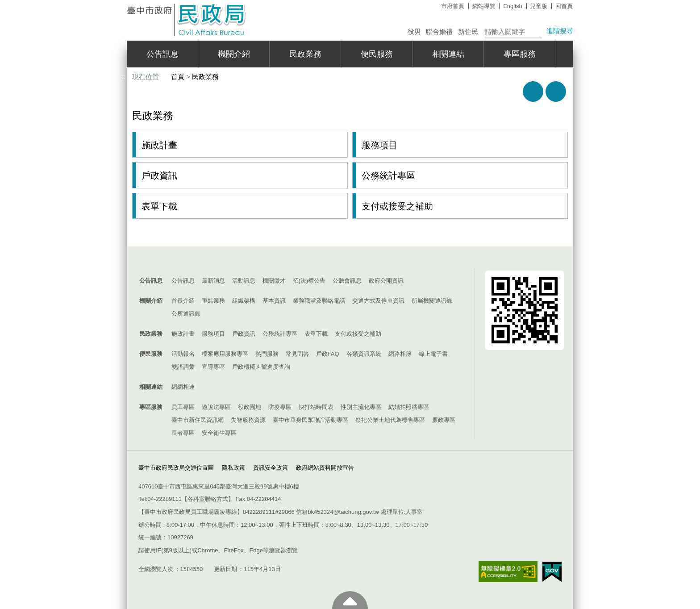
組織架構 (244, 301)
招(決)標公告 (309, 281)
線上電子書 (433, 354)
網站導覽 (484, 6)
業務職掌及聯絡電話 (319, 301)
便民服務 (377, 54)
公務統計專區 (388, 175)
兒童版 (539, 6)
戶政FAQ (328, 354)
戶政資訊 (159, 175)
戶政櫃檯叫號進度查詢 (261, 367)
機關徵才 (274, 281)
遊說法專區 (216, 407)
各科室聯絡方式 (208, 499)
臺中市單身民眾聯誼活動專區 (310, 420)
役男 (414, 31)
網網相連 (183, 387)
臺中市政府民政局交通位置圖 (176, 468)
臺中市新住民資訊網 (198, 420)
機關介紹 (234, 54)
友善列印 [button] (533, 92)
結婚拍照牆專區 (409, 407)
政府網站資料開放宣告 (325, 468)
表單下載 (159, 206)
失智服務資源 (248, 420)
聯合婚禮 (439, 31)
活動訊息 (244, 281)
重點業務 (213, 301)
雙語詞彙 (183, 367)
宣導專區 (213, 367)
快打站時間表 (316, 407)
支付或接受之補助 (397, 206)
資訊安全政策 (271, 468)
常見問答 (297, 354)
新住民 (468, 31)
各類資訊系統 (364, 354)
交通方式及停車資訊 (378, 301)
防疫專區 (280, 407)
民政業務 (305, 54)
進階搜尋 (560, 31)
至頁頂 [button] (350, 600)
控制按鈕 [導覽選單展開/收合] (350, 260)
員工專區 (183, 407)
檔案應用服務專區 (225, 354)
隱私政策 (233, 468)
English (513, 6)
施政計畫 (159, 145)
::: (123, 4)
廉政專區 (444, 420)
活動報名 (183, 354)
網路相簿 (400, 354)
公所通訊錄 (186, 314)
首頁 (178, 77)
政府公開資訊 (386, 281)
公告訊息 (162, 54)
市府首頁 (453, 6)
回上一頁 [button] (556, 92)
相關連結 (448, 54)
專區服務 (520, 54)
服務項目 (379, 145)
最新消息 (213, 281)
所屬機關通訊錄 (432, 301)
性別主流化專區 (361, 407)
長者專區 (183, 433)
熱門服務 (267, 354)
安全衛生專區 (219, 433)
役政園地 (250, 407)
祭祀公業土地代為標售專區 (390, 420)
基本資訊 (274, 301)
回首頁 (564, 6)
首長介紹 (183, 301)
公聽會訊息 (347, 281)
